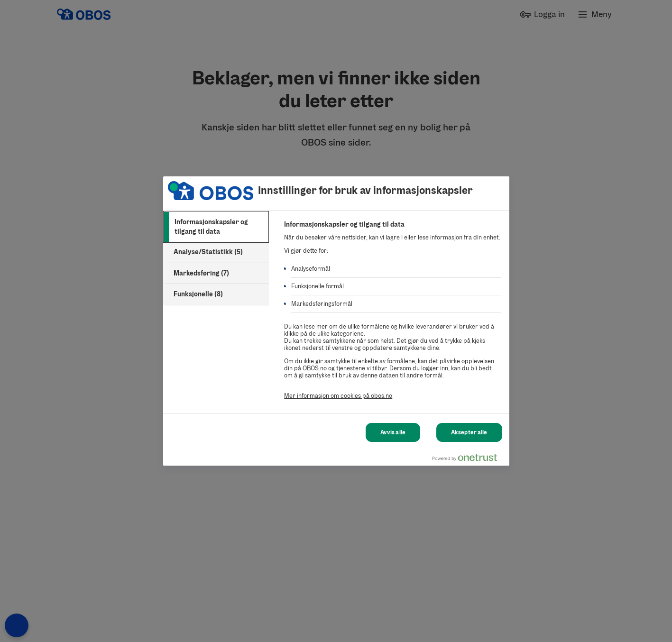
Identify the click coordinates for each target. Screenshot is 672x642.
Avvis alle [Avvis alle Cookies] (393, 432)
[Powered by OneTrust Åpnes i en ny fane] (469, 460)
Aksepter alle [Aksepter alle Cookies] (469, 432)
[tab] (216, 227)
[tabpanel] (392, 315)
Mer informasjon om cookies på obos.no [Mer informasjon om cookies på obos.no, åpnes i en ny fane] (338, 396)
